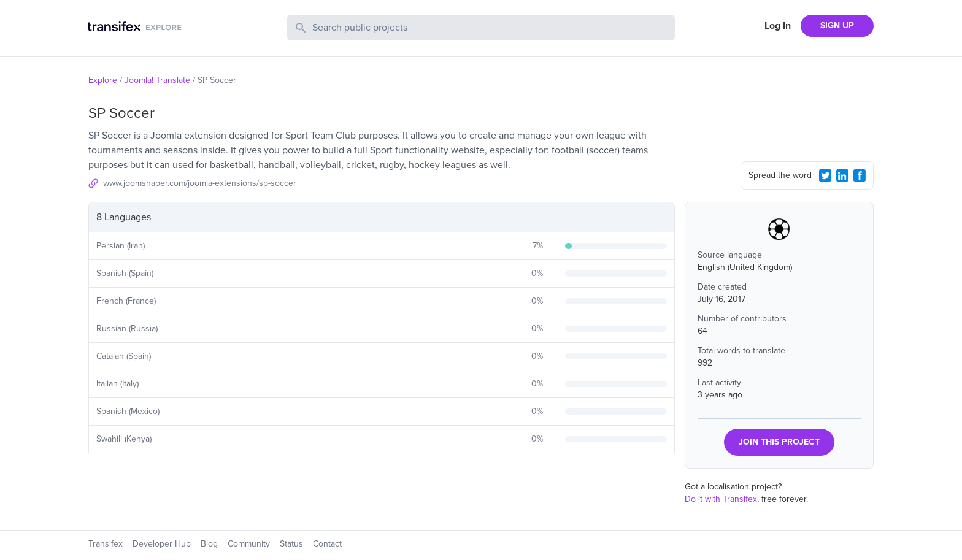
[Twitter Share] (825, 175)
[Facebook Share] (860, 175)
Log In (778, 26)
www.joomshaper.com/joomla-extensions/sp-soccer (200, 183)
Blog (209, 544)
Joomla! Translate (157, 80)
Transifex (106, 544)
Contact (327, 544)
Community (249, 544)
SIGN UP (837, 25)
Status (291, 544)
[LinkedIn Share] (842, 175)
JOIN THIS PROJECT (779, 442)
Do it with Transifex (721, 499)
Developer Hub (162, 544)
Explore (103, 80)
